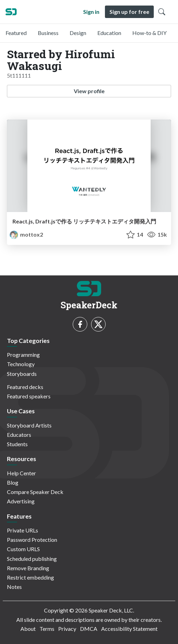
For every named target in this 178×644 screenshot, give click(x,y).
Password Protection (32, 540)
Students (17, 444)
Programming (23, 355)
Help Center (21, 473)
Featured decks (25, 387)
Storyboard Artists (29, 425)
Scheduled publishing (32, 559)
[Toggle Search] (162, 12)
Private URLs (23, 530)
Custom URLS (23, 549)
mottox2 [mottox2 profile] (26, 234)
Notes (14, 587)
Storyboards (22, 374)
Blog (13, 482)
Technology (21, 364)
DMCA (89, 629)
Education (109, 33)
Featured (16, 33)
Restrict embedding (30, 577)
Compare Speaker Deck (35, 492)
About (28, 629)
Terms (47, 629)
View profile (89, 91)
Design (78, 33)
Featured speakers (29, 396)
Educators (19, 435)
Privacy (67, 629)
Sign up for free (129, 12)
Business (48, 33)
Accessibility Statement (129, 629)
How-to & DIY (149, 33)
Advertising (21, 501)
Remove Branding (28, 568)
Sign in (91, 12)
